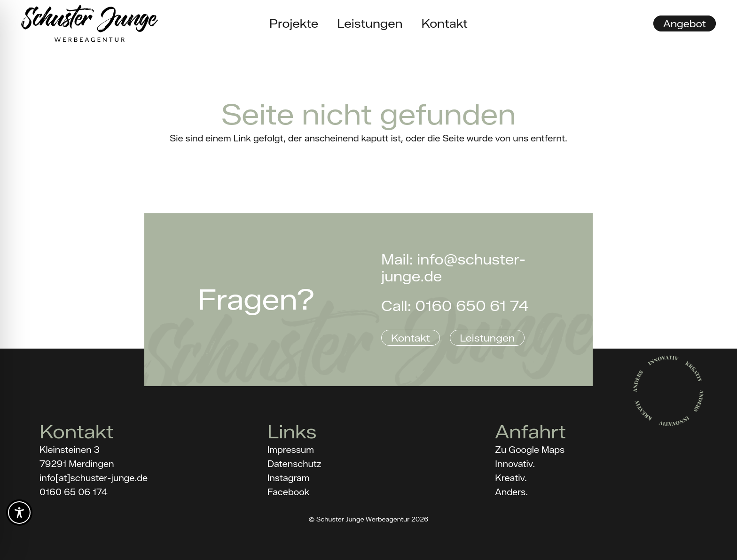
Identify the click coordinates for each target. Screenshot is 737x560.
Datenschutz (294, 464)
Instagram (289, 478)
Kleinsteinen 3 (70, 450)
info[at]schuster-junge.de (94, 478)
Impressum (291, 450)
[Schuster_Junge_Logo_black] (90, 23)
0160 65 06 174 (74, 492)
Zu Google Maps (530, 450)
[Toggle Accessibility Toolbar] (19, 513)
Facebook (289, 492)
